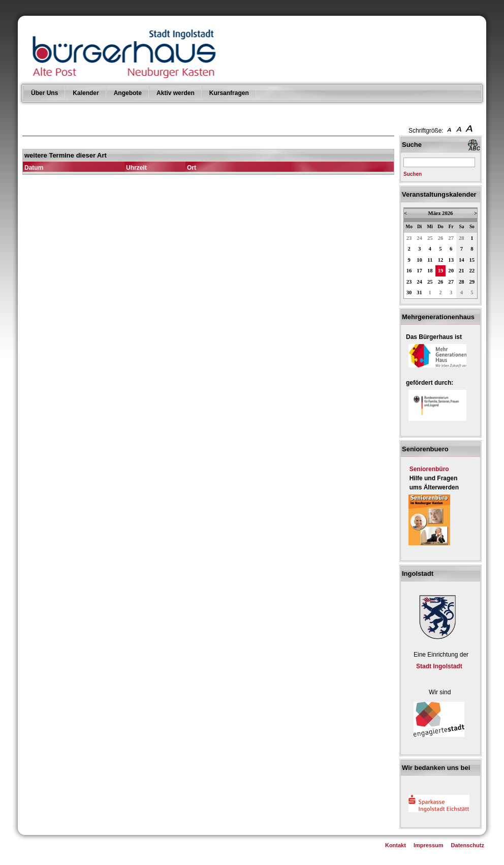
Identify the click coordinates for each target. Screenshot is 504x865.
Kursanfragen (229, 93)
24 (419, 238)
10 (419, 260)
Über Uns (44, 93)
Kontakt (396, 845)
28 (462, 238)
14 (462, 260)
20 (451, 271)
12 (441, 260)
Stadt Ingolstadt (439, 666)
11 (430, 260)
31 (419, 292)
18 (430, 271)
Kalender (86, 93)
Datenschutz (468, 845)
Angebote (128, 93)
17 (419, 271)
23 (409, 238)
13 (451, 260)
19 (441, 271)
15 (472, 260)
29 (472, 282)
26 (441, 238)
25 (430, 238)
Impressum (429, 845)
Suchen (413, 174)
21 (462, 271)
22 (472, 271)
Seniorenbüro (429, 469)
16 (409, 271)
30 (409, 292)
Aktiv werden (176, 93)
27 (451, 238)
